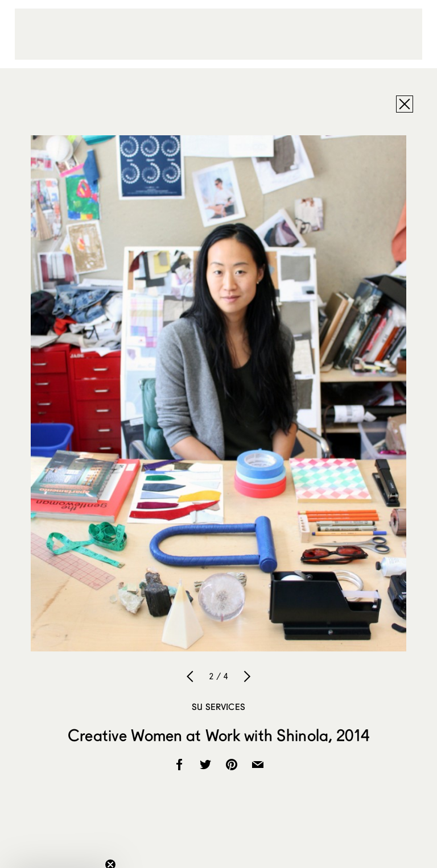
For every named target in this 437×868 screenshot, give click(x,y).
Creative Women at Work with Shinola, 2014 (218, 735)
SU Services (218, 707)
